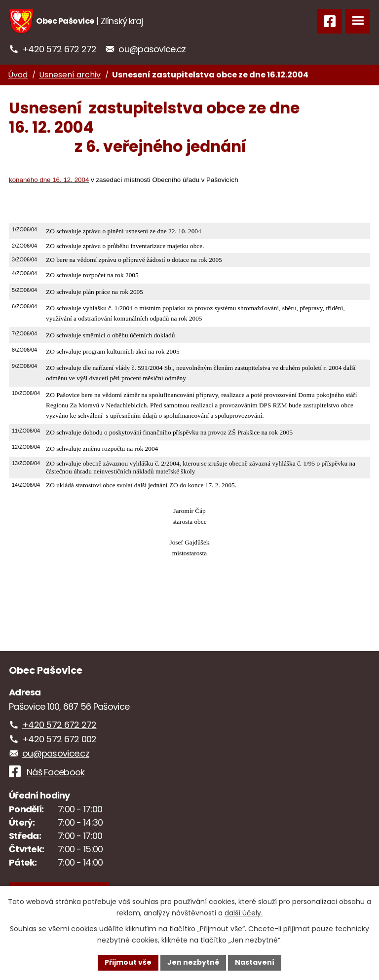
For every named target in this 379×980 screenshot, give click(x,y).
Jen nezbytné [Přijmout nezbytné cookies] (193, 962)
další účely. (244, 913)
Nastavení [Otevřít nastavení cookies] (255, 962)
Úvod (18, 75)
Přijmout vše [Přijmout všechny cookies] (128, 962)
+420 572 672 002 (59, 739)
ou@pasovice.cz (152, 49)
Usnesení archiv (70, 75)
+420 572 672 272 (59, 49)
